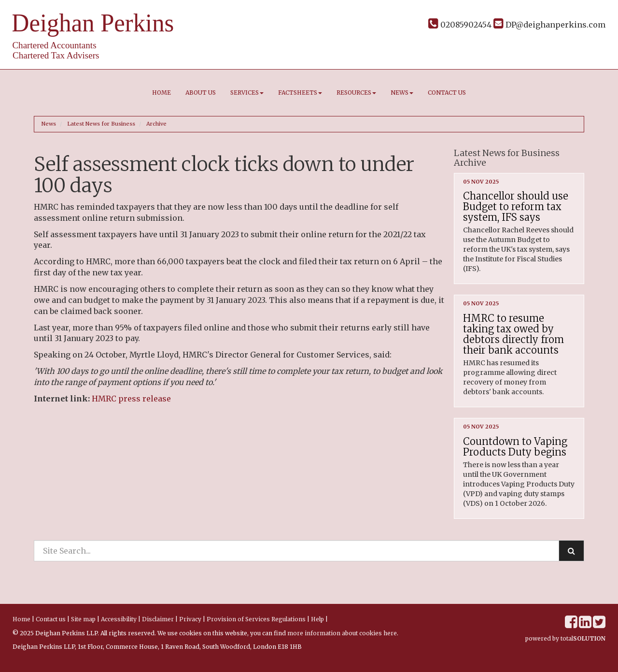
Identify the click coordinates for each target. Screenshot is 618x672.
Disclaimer (158, 619)
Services (247, 93)
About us (201, 93)
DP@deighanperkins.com (549, 25)
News (402, 93)
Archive (156, 124)
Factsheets (300, 93)
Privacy (190, 619)
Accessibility (119, 619)
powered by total (565, 638)
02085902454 (460, 25)
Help (317, 619)
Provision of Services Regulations (256, 619)
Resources (356, 93)
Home (162, 93)
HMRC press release (131, 399)
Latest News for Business (101, 124)
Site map (83, 619)
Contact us (447, 93)
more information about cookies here (342, 633)
